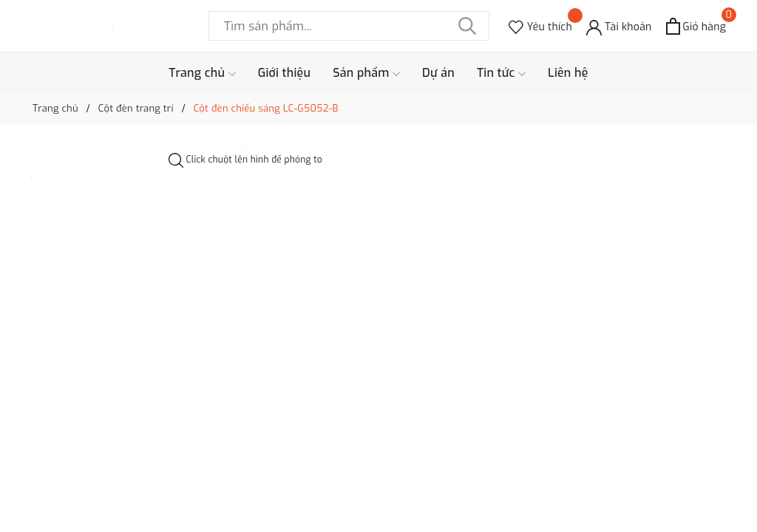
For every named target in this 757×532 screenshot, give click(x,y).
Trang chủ (202, 73)
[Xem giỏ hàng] (696, 26)
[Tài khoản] (619, 26)
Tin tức (501, 73)
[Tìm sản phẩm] (349, 26)
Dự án (438, 73)
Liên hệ (568, 73)
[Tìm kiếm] (467, 26)
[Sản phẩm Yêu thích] (540, 26)
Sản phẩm (366, 73)
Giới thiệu (285, 73)
